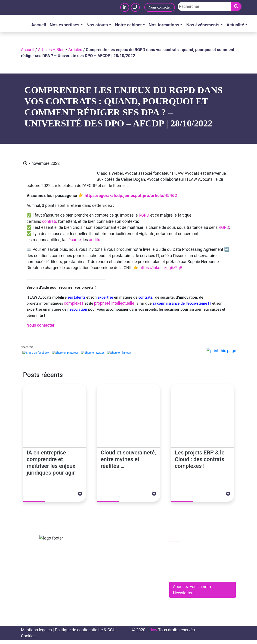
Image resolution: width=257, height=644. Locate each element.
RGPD (144, 215)
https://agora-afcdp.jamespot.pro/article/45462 (130, 196)
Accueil (39, 25)
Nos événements (203, 25)
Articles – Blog (51, 50)
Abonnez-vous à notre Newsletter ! (193, 594)
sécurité (74, 240)
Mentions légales (36, 634)
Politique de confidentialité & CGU (85, 634)
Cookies (28, 640)
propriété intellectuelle (115, 303)
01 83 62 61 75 (185, 552)
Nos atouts (97, 25)
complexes (74, 303)
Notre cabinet (128, 25)
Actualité (235, 25)
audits (95, 240)
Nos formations (164, 25)
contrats (50, 221)
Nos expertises (65, 25)
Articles (75, 50)
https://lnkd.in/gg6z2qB (161, 268)
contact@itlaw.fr (187, 562)
